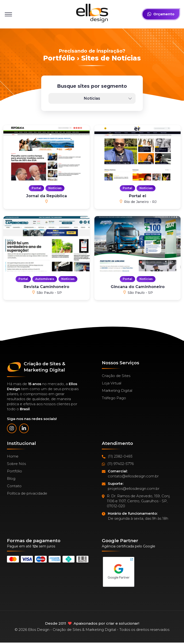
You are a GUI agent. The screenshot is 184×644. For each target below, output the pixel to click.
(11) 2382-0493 (117, 456)
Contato (14, 486)
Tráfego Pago (114, 398)
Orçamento (161, 14)
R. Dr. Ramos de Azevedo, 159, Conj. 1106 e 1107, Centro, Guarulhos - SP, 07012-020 (136, 501)
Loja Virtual (112, 383)
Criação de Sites (116, 376)
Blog (11, 478)
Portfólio (14, 471)
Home (13, 456)
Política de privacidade (27, 493)
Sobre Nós (16, 464)
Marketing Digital (117, 390)
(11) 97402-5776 (118, 464)
